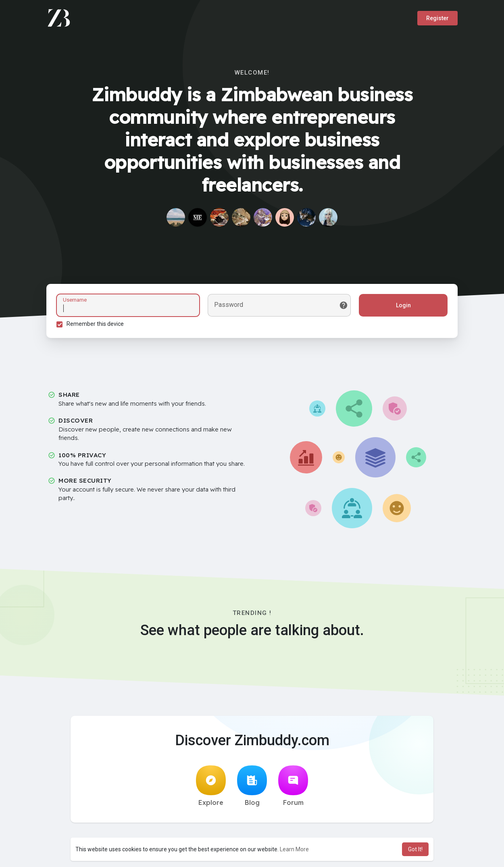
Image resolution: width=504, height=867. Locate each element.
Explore (211, 786)
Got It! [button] (415, 849)
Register (437, 18)
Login (403, 305)
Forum (293, 786)
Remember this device (95, 324)
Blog (252, 786)
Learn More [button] (294, 849)
